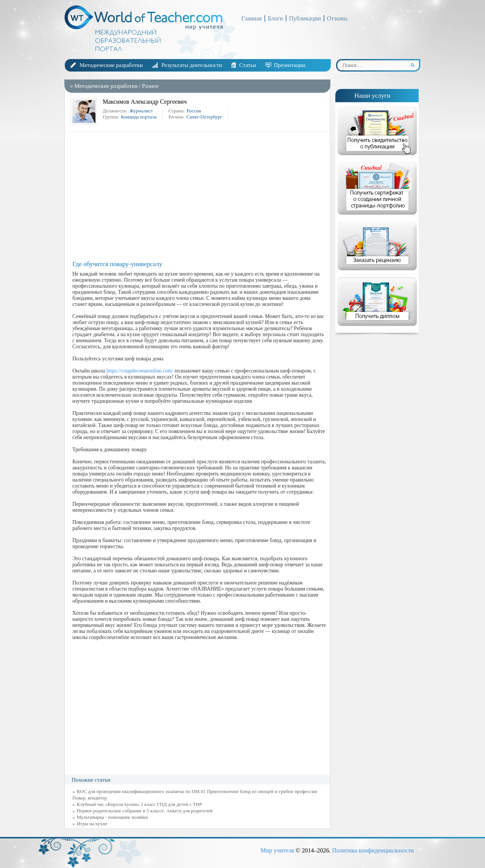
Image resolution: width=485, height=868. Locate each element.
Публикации (305, 18)
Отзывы (337, 18)
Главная (252, 18)
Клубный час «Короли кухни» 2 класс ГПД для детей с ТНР (140, 804)
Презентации (290, 65)
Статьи (247, 65)
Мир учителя (277, 850)
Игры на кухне (92, 824)
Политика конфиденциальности (373, 850)
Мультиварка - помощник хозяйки (113, 817)
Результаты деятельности (192, 65)
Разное (150, 86)
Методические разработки (111, 65)
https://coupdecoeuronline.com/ (140, 371)
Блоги (275, 18)
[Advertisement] (199, 196)
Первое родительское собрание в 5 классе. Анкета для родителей (145, 811)
